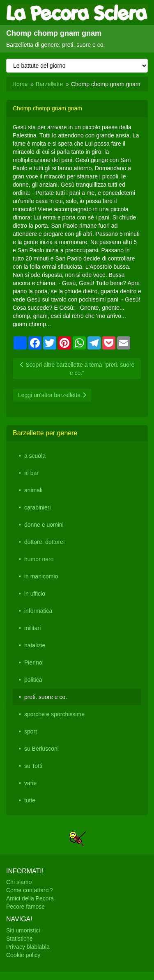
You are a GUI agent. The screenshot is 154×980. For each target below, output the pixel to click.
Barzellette (49, 84)
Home (20, 84)
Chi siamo (19, 882)
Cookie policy (23, 955)
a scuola (35, 456)
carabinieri (38, 507)
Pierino (33, 662)
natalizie (35, 645)
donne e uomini (44, 525)
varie (30, 783)
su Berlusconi (41, 749)
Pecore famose (25, 907)
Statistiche (20, 939)
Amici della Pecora (30, 898)
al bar (31, 473)
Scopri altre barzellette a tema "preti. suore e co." (77, 369)
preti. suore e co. (46, 697)
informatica (38, 611)
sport (31, 731)
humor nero (39, 559)
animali (33, 490)
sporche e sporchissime (54, 714)
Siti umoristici (23, 930)
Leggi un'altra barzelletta (52, 395)
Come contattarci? (30, 890)
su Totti (33, 766)
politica (33, 680)
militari (32, 628)
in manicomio (41, 576)
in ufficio (35, 594)
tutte (30, 800)
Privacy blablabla (28, 947)
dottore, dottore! (45, 542)
